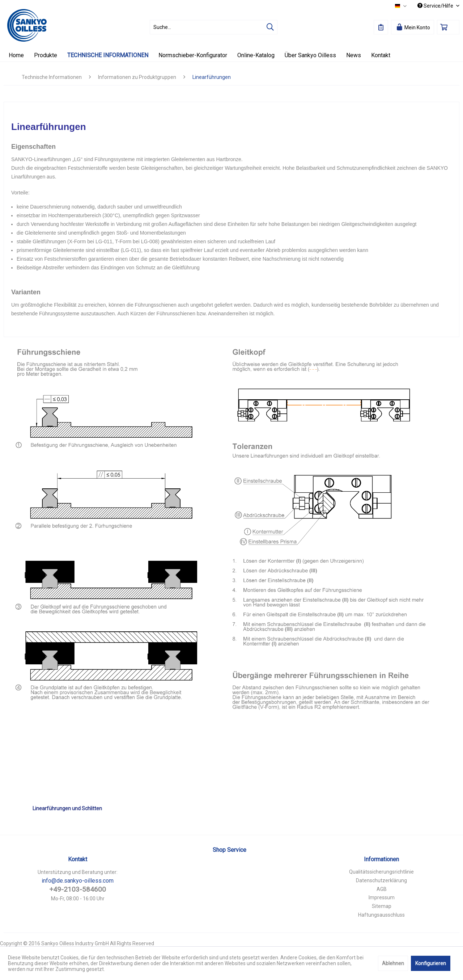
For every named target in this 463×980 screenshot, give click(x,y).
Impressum (382, 897)
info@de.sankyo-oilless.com (78, 881)
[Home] (16, 55)
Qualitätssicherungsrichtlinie (381, 872)
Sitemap (382, 906)
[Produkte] (46, 55)
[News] (354, 55)
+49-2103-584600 (78, 889)
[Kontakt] (381, 55)
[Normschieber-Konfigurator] (193, 55)
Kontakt (78, 859)
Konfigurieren (431, 963)
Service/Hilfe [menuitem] (436, 6)
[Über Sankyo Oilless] (310, 55)
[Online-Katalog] (256, 55)
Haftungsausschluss (381, 915)
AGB (382, 889)
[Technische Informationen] (108, 55)
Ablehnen (393, 963)
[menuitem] (214, 27)
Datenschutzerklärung (381, 880)
